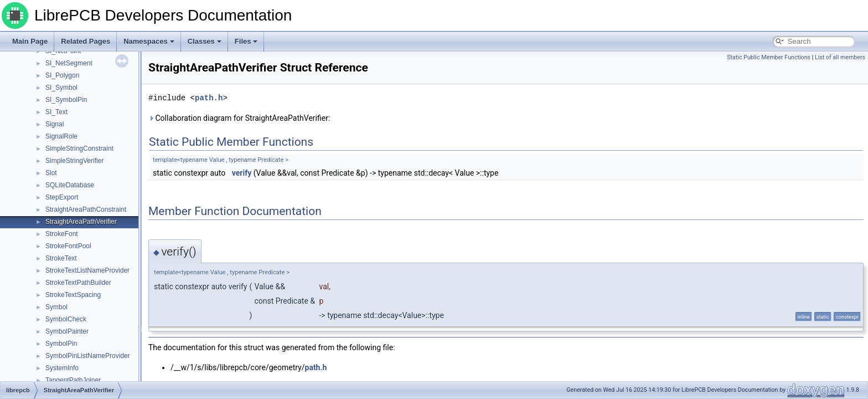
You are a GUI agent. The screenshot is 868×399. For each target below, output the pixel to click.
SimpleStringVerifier (74, 161)
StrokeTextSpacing (73, 295)
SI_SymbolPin (66, 100)
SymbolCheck (66, 319)
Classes (205, 41)
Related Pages (86, 41)
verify (242, 173)
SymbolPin (61, 344)
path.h (209, 98)
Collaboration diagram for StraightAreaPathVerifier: (239, 118)
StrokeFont (62, 234)
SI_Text (56, 112)
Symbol (56, 307)
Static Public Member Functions (769, 57)
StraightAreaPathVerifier (81, 222)
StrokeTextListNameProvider (87, 270)
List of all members (840, 57)
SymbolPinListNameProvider (88, 356)
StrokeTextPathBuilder (78, 283)
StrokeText (61, 258)
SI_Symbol (61, 88)
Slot (51, 173)
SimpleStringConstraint (79, 149)
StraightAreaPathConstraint (86, 209)
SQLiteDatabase (70, 185)
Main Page (30, 41)
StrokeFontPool (68, 246)
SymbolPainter (67, 331)
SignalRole (61, 136)
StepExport (62, 197)
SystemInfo (62, 368)
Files (246, 41)
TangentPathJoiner (73, 380)
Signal (55, 124)
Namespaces (149, 41)
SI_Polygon (62, 75)
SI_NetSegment (69, 63)
